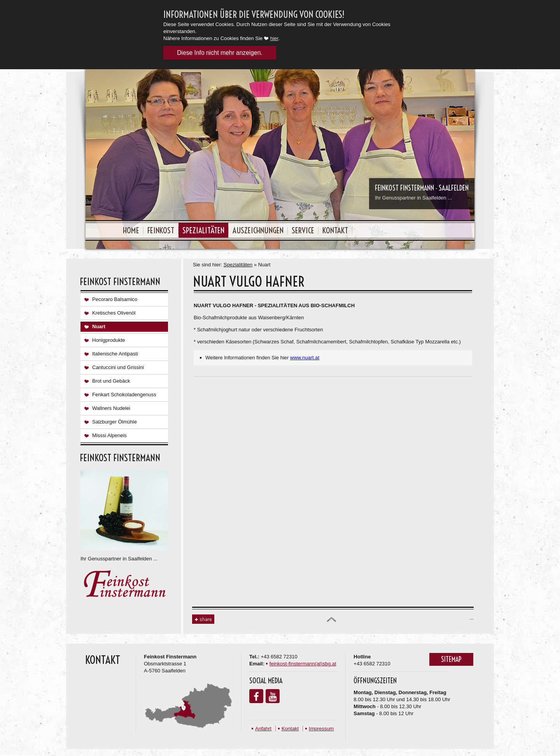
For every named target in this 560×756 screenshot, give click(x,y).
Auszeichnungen (258, 230)
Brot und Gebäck (111, 381)
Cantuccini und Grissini (118, 367)
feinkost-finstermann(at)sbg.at (303, 664)
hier (274, 38)
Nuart (99, 326)
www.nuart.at (305, 358)
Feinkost (161, 230)
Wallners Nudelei (111, 408)
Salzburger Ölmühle (115, 422)
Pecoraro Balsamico (115, 299)
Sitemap (451, 659)
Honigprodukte (109, 340)
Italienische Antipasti (115, 354)
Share (203, 619)
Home (131, 230)
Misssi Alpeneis (109, 435)
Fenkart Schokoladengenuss (124, 395)
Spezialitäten (203, 230)
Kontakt (335, 230)
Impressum (321, 729)
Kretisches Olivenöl (114, 313)
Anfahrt (263, 729)
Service (303, 230)
